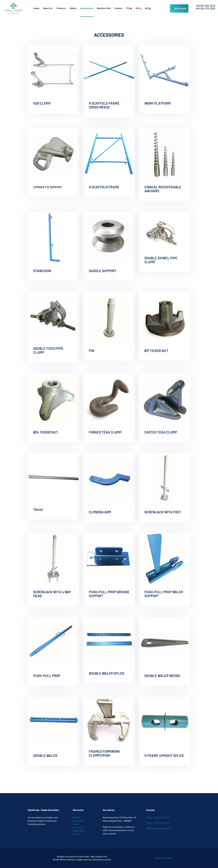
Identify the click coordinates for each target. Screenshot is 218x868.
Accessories (87, 8)
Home (36, 8)
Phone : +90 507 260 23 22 (158, 823)
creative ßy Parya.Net (163, 858)
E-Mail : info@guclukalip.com (158, 828)
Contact (118, 8)
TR (129, 8)
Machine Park (104, 8)
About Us (48, 8)
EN (138, 8)
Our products (78, 821)
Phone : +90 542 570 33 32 (158, 818)
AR (148, 8)
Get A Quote (179, 8)
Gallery (73, 8)
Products (61, 8)
